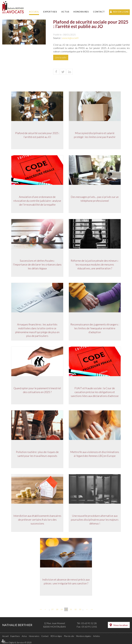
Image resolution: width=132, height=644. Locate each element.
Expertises (50, 12)
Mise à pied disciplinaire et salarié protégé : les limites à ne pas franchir (95, 135)
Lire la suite (61, 57)
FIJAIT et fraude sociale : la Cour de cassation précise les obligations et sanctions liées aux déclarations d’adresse (95, 392)
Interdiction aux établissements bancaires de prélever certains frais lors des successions (37, 520)
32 (76, 609)
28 (57, 609)
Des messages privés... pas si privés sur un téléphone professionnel (95, 199)
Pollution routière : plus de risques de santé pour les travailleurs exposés (37, 454)
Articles (97, 636)
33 (80, 609)
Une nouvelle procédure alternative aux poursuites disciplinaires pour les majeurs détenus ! (95, 520)
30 (66, 609)
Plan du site (69, 636)
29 (62, 609)
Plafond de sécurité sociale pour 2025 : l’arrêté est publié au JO (37, 135)
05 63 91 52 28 (89, 623)
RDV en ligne (121, 12)
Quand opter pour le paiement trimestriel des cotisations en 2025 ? (37, 390)
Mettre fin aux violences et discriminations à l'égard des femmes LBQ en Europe (95, 454)
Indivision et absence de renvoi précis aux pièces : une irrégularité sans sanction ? (66, 582)
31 (71, 609)
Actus (65, 12)
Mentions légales (84, 636)
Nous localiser (121, 625)
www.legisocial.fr (70, 38)
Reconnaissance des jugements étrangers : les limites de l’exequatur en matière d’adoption (95, 328)
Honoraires (81, 12)
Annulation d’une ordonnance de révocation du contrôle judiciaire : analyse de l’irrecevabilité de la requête (37, 201)
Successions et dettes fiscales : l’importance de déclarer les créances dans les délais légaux (37, 265)
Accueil (34, 12)
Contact (99, 12)
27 (52, 609)
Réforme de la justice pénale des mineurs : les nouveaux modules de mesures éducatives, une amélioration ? (95, 265)
